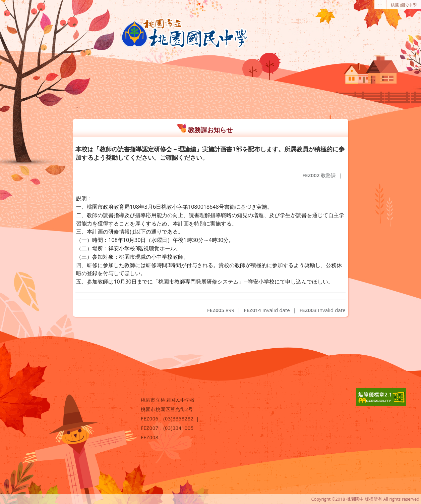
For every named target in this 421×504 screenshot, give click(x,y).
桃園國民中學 (404, 5)
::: (380, 5)
